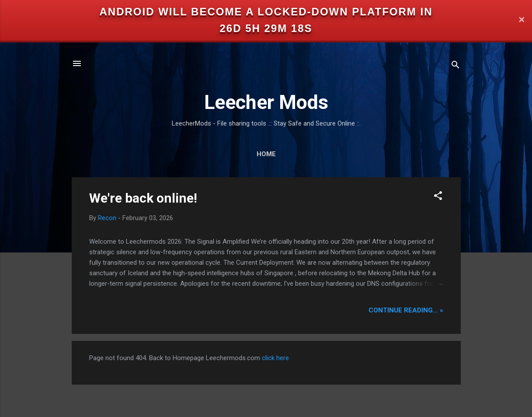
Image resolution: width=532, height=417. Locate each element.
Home (266, 154)
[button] (438, 197)
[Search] (456, 66)
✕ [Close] (522, 20)
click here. (276, 358)
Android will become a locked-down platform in (266, 12)
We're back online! (143, 198)
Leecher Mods (266, 102)
